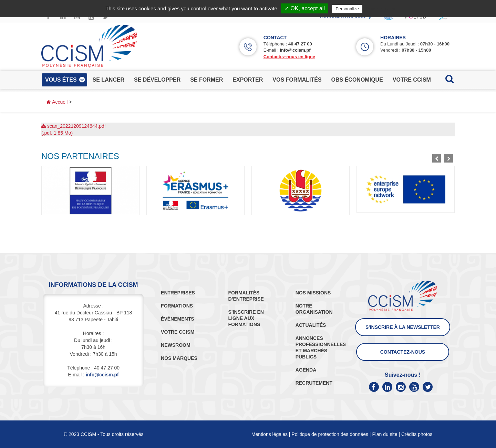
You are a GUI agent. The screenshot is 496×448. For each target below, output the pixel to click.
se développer (157, 80)
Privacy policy (381, 9)
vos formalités (297, 80)
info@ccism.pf (295, 50)
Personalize (347, 9)
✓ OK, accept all (305, 8)
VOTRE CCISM (178, 332)
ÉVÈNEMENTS (177, 319)
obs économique (357, 80)
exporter (248, 80)
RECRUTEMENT (314, 383)
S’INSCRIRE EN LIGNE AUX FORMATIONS (246, 318)
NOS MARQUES (179, 358)
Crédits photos (417, 434)
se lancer (108, 80)
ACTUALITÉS (311, 325)
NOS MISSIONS (313, 293)
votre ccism (412, 80)
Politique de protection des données (330, 434)
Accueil (57, 102)
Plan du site (385, 434)
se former (206, 80)
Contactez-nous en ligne (289, 57)
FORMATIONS (177, 306)
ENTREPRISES (178, 293)
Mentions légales (270, 434)
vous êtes (61, 80)
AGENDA (306, 370)
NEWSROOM (176, 345)
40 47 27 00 (300, 44)
